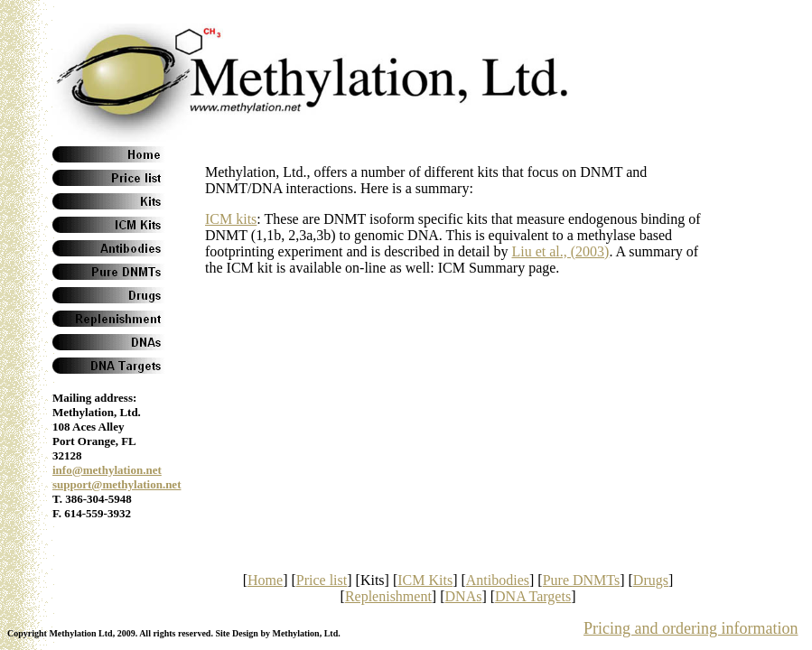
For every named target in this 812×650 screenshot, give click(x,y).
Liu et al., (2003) (560, 251)
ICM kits (231, 219)
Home (265, 580)
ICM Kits (425, 580)
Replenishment (388, 596)
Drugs (651, 580)
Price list (322, 580)
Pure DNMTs (582, 580)
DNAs (464, 596)
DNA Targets (533, 596)
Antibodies (498, 580)
